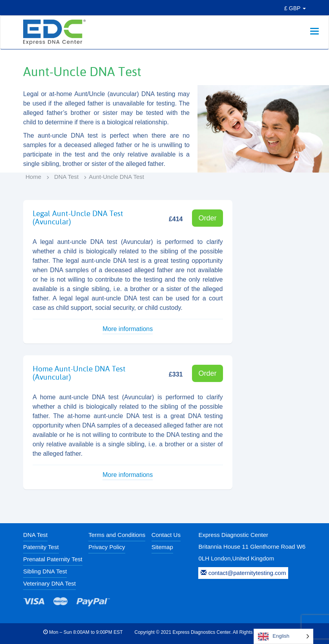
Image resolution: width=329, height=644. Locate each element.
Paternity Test (41, 547)
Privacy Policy (107, 547)
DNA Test (66, 177)
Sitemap (162, 547)
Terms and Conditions (117, 535)
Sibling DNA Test (45, 571)
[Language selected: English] (283, 636)
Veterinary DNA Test (49, 583)
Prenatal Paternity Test (53, 559)
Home (33, 177)
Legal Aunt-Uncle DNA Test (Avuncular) (78, 217)
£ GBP (295, 8)
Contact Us (166, 535)
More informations (128, 329)
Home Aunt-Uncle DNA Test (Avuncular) (79, 373)
